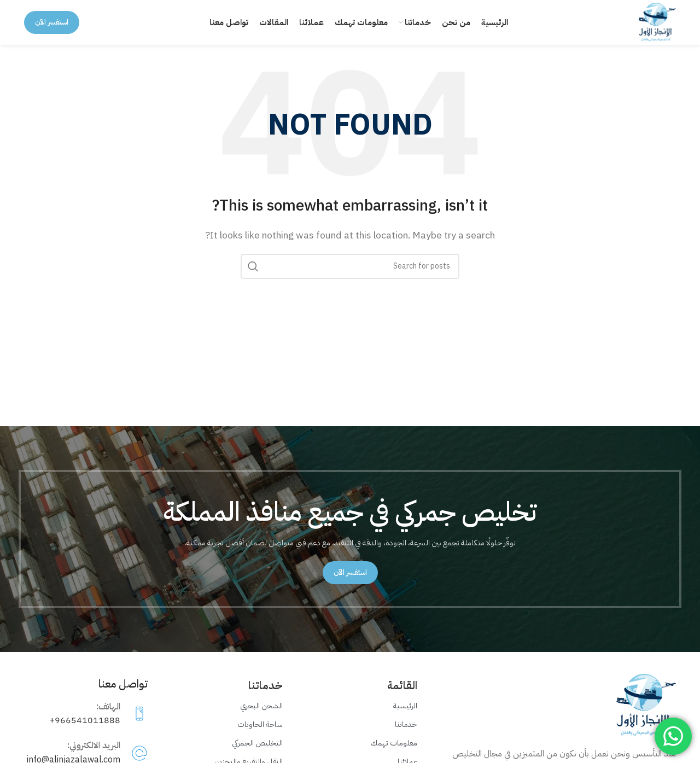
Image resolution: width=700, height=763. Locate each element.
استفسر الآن (52, 27)
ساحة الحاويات (260, 734)
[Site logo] (652, 27)
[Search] (350, 276)
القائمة (402, 695)
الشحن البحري (261, 716)
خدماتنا (406, 734)
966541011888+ (85, 731)
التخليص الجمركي (257, 753)
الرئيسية (405, 716)
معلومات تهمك (394, 753)
